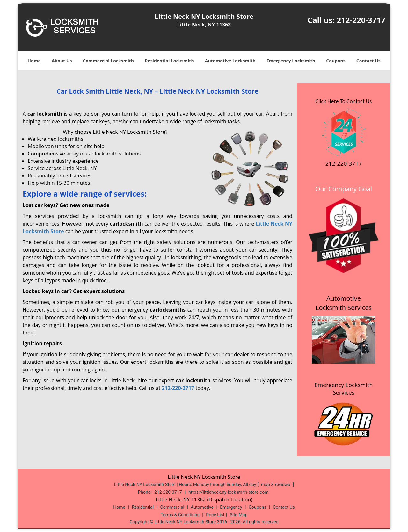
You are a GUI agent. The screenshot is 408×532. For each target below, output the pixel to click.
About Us (62, 61)
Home (34, 61)
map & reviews (276, 485)
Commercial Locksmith (108, 61)
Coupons (336, 61)
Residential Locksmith (169, 61)
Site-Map (239, 515)
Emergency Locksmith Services (344, 389)
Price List (215, 515)
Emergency (231, 507)
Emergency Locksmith (291, 61)
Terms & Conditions (180, 515)
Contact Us (368, 61)
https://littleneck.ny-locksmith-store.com (229, 492)
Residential (143, 507)
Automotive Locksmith (230, 61)
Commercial (172, 507)
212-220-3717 (361, 20)
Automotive (202, 507)
